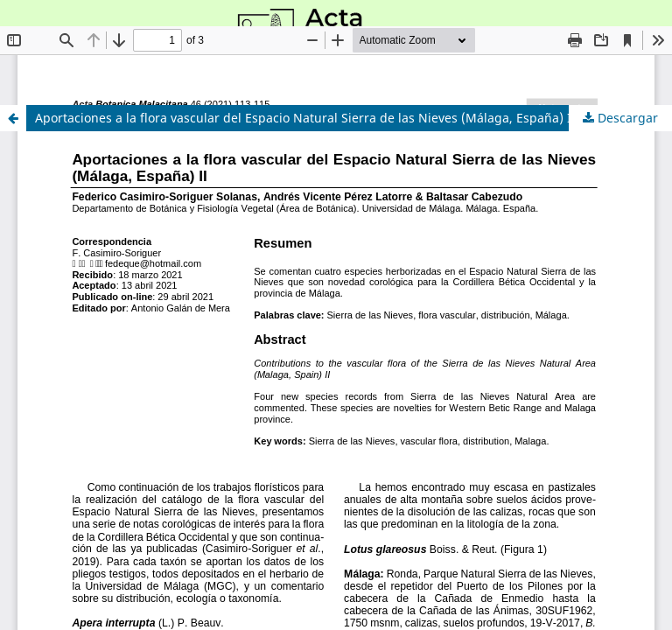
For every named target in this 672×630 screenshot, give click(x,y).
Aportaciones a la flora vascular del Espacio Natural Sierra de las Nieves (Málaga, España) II (305, 118)
